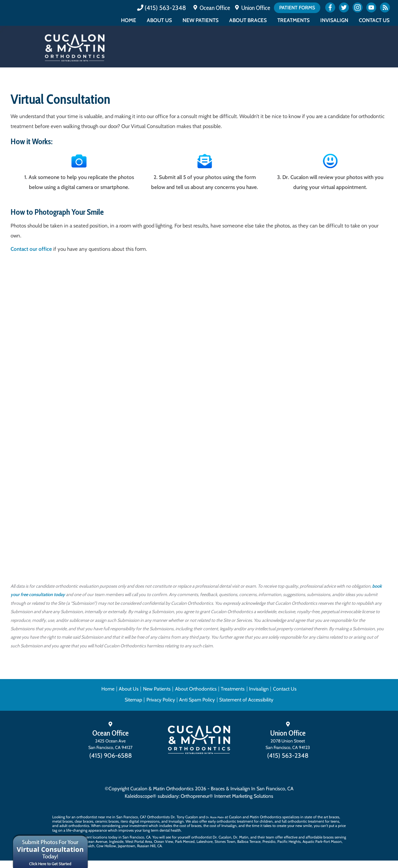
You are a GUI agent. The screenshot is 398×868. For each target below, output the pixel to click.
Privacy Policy (161, 700)
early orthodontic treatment (231, 821)
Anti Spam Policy (197, 700)
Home (129, 20)
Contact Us (374, 20)
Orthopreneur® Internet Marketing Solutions (227, 796)
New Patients (201, 20)
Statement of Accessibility (246, 700)
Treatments (294, 20)
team (270, 837)
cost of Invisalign (223, 826)
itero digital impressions (140, 821)
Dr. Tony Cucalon (184, 817)
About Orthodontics (196, 689)
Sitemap (133, 700)
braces (334, 817)
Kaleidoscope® (141, 796)
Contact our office (31, 249)
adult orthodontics (74, 826)
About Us (159, 20)
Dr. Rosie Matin (215, 817)
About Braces (248, 20)
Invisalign (334, 20)
